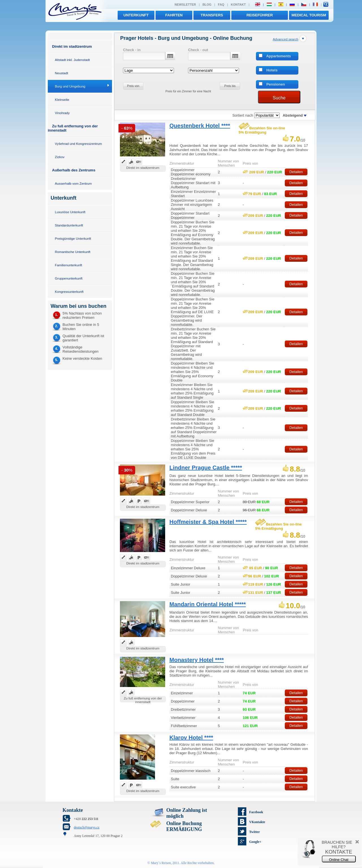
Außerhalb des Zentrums (74, 170)
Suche (279, 98)
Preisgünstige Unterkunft (73, 238)
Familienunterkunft (68, 265)
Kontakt (238, 5)
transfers (212, 15)
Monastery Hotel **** (197, 660)
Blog (207, 5)
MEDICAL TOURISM (309, 15)
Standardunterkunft (69, 225)
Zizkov (60, 157)
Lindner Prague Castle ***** (206, 468)
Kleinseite (62, 100)
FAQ (221, 5)
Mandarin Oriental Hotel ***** (208, 604)
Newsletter (185, 5)
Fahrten (174, 15)
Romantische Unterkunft (73, 252)
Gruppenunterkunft (69, 278)
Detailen (296, 172)
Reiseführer (259, 15)
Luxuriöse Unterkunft (70, 212)
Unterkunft (136, 15)
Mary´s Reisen (161, 863)
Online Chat (339, 860)
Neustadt (62, 73)
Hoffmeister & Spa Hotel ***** (208, 522)
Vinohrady (62, 113)
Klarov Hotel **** (191, 738)
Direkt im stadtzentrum (72, 46)
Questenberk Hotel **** (200, 126)
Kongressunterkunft (69, 292)
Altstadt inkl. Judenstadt (72, 60)
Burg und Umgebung (70, 86)
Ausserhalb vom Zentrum (73, 183)
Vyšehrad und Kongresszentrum (78, 144)
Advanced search (285, 39)
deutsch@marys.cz (87, 827)
